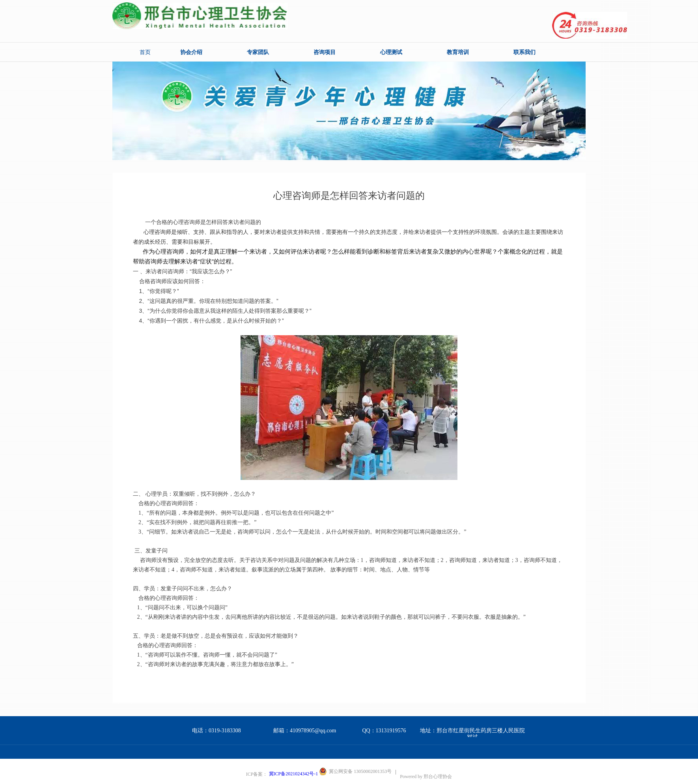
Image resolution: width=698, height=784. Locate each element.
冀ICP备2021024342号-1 (294, 774)
